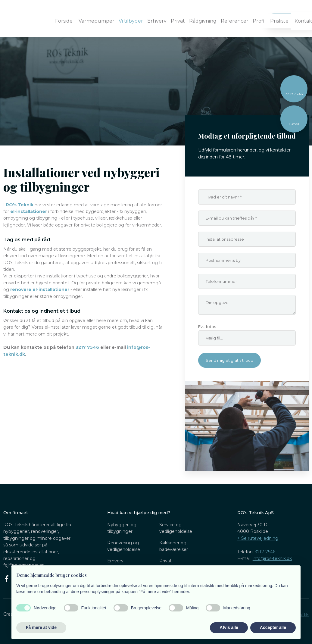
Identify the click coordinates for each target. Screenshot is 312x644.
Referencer (235, 21)
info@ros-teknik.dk (272, 558)
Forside (64, 21)
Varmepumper (97, 21)
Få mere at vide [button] (41, 627)
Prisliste (279, 21)
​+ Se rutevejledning (258, 538)
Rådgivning (203, 21)
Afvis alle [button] (229, 627)
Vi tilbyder (131, 21)
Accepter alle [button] (273, 627)
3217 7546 (265, 552)
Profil (259, 21)
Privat (178, 21)
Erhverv (157, 21)
